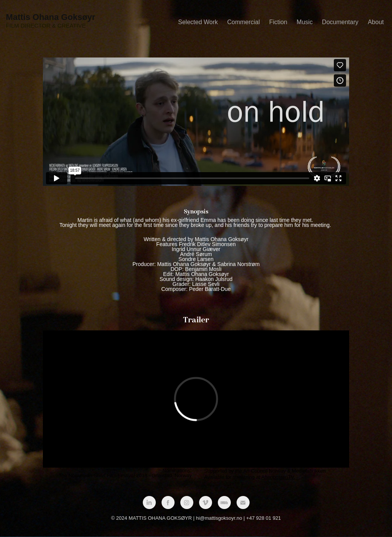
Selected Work (198, 22)
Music (305, 22)
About (376, 22)
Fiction (278, 22)
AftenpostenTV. (278, 477)
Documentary (340, 22)
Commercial (243, 22)
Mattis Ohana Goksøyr (51, 17)
